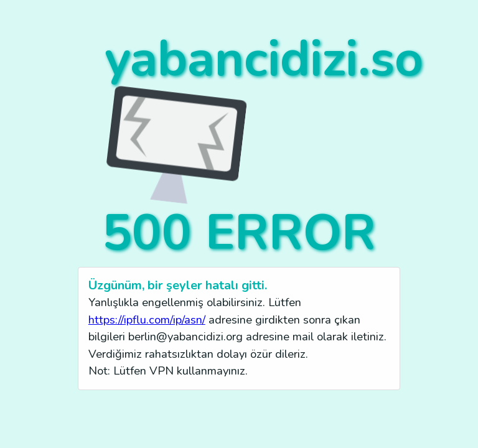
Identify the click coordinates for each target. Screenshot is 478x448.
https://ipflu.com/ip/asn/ (147, 320)
